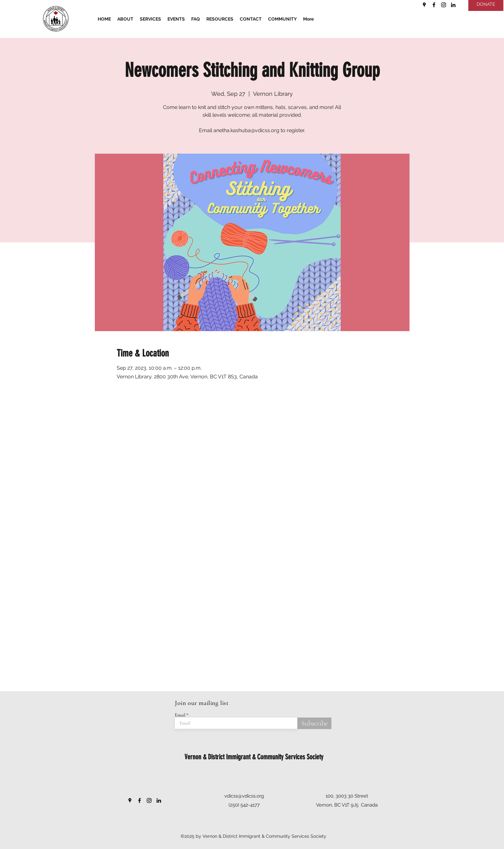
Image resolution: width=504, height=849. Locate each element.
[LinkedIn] (453, 5)
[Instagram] (444, 5)
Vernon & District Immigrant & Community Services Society (254, 757)
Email (180, 715)
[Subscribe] (314, 723)
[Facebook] (434, 5)
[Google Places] (424, 5)
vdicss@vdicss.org (244, 796)
